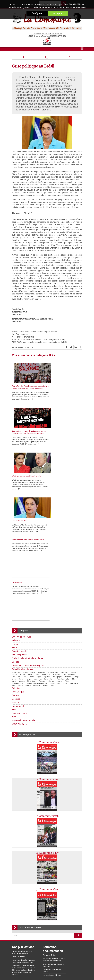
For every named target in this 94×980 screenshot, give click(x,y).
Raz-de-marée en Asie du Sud (37, 563)
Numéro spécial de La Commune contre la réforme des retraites (23, 841)
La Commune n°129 (47, 659)
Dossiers (16, 579)
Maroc (14, 561)
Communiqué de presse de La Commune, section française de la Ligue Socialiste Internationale (63, 388)
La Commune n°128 (47, 696)
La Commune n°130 (47, 622)
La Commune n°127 (47, 733)
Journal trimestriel (35, 862)
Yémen (45, 565)
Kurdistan (60, 559)
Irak (35, 559)
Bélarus (15, 554)
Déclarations (26, 873)
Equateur (47, 556)
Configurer (37, 13)
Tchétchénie (74, 563)
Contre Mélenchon (18, 836)
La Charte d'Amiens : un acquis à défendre (26, 922)
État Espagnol (57, 556)
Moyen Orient (32, 561)
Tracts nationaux (19, 877)
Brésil (37, 554)
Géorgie (77, 556)
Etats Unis (68, 556)
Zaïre (52, 565)
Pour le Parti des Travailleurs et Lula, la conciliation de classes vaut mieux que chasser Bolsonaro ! (28, 388)
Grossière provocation (20, 951)
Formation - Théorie (50, 835)
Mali (74, 559)
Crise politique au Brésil (57, 435)
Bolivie (31, 554)
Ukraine (28, 565)
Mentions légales (65, 974)
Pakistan (42, 561)
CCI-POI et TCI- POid (21, 517)
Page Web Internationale (23, 600)
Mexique (22, 561)
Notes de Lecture (20, 593)
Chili (64, 554)
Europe (15, 575)
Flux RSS (52, 974)
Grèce (14, 559)
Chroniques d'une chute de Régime (28, 545)
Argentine (64, 552)
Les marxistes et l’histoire (52, 855)
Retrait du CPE (17, 960)
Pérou (67, 561)
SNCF (15, 527)
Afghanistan (16, 552)
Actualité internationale (23, 549)
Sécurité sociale (19, 531)
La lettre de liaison (39, 873)
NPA (14, 597)
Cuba (25, 556)
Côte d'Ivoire (16, 556)
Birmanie (23, 554)
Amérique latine (53, 552)
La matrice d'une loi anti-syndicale (24, 926)
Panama (59, 561)
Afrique (25, 552)
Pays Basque (18, 571)
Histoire (16, 582)
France (15, 524)
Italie (46, 559)
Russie (52, 563)
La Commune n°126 (47, 769)
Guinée (21, 559)
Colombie (72, 554)
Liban (68, 559)
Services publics (20, 534)
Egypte (39, 556)
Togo (14, 565)
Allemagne (41, 552)
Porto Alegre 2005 (18, 563)
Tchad (65, 563)
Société (15, 542)
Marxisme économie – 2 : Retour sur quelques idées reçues (54, 839)
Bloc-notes (31, 877)
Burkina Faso (46, 554)
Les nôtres (17, 866)
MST (14, 589)
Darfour (32, 556)
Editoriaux (16, 873)
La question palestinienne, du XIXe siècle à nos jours (22, 832)
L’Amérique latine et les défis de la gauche (26, 435)
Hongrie (29, 559)
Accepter (58, 13)
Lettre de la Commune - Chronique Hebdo (27, 870)
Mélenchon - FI (19, 520)
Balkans (73, 552)
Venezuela (37, 565)
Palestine (51, 561)
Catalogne (57, 554)
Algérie (33, 552)
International (18, 586)
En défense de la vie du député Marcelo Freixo (28, 458)
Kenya (52, 559)
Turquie (20, 565)
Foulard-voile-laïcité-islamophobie (28, 538)
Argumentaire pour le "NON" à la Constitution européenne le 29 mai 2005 (27, 956)
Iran (40, 559)
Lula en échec (54, 458)
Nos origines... (17, 929)
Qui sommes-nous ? (20, 862)
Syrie (59, 563)
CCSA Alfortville (19, 604)
